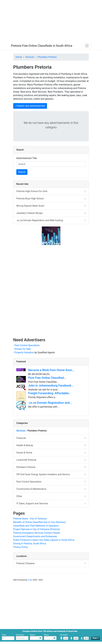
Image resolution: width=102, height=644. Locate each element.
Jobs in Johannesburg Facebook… (51, 385)
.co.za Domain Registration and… (50, 403)
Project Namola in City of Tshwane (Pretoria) (37, 529)
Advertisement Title (27, 158)
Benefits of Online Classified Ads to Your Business (40, 522)
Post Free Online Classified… (47, 378)
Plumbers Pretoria (47, 57)
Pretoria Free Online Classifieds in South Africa (42, 46)
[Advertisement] (51, 21)
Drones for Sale (22, 349)
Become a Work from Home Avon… (51, 370)
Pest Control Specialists (27, 345)
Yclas (30, 580)
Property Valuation (24, 352)
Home (19, 57)
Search (22, 172)
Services (30, 57)
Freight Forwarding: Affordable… (49, 393)
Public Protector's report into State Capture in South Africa (44, 540)
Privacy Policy (21, 547)
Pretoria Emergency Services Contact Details (37, 533)
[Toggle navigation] (87, 46)
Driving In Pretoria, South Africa (30, 544)
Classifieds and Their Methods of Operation (36, 526)
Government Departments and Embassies (35, 536)
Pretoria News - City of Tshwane (30, 519)
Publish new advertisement (30, 106)
